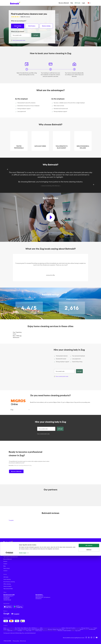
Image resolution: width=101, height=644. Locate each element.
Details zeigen (23, 641)
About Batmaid (7, 554)
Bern (30, 628)
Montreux (50, 629)
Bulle (41, 628)
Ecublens (73, 628)
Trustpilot (11, 520)
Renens (81, 629)
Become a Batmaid (64, 3)
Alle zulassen (89, 634)
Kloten (5, 629)
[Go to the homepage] (8, 542)
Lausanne (20, 629)
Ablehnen (89, 638)
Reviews (5, 561)
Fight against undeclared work (11, 557)
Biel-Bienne (34, 628)
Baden (19, 628)
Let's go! (36, 35)
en (89, 3)
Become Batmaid (8, 559)
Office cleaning (7, 584)
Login (83, 3)
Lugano (33, 629)
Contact (5, 571)
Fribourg (83, 628)
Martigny (37, 629)
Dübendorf (68, 628)
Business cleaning (46, 27)
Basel (22, 628)
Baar (16, 628)
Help (72, 3)
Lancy (16, 629)
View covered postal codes (42, 434)
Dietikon (63, 628)
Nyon (63, 629)
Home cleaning (18, 27)
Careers (5, 564)
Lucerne (29, 629)
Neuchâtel (59, 629)
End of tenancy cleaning (9, 582)
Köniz (8, 629)
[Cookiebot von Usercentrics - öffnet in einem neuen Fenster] (9, 641)
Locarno (25, 629)
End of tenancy (32, 27)
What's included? (7, 586)
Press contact (7, 568)
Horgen (95, 628)
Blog (5, 566)
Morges (54, 629)
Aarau (5, 628)
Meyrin (41, 629)
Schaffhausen (92, 629)
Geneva (87, 628)
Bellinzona (26, 628)
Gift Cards (77, 3)
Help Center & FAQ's (8, 589)
